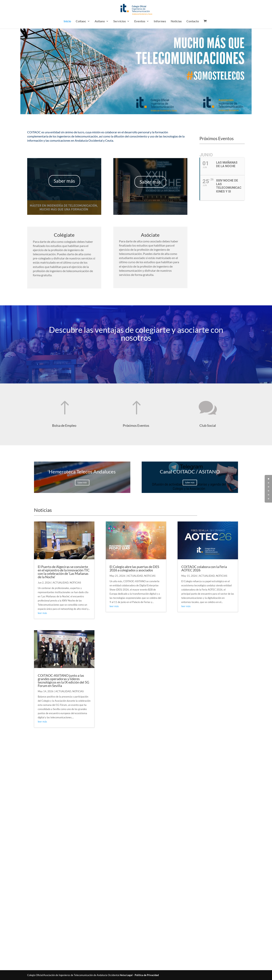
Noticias (176, 21)
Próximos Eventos (136, 425)
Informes (160, 21)
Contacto (193, 21)
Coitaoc (81, 21)
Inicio (67, 21)
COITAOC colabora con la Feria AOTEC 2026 (204, 568)
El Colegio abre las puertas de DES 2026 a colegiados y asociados (134, 568)
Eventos (140, 21)
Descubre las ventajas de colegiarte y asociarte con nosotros (136, 334)
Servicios (120, 21)
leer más (42, 613)
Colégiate (64, 235)
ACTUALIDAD (61, 583)
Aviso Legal (126, 975)
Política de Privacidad (147, 975)
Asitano (100, 21)
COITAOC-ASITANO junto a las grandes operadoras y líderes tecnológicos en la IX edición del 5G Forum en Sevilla (63, 680)
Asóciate (150, 235)
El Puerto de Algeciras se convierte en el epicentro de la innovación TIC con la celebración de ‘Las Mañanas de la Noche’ (64, 572)
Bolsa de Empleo (64, 425)
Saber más (64, 181)
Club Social (208, 425)
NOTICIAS (75, 583)
